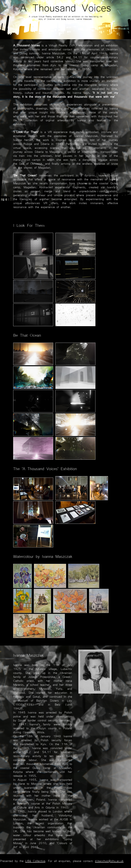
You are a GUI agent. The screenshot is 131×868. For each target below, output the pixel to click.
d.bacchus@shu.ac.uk (109, 861)
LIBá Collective (35, 861)
